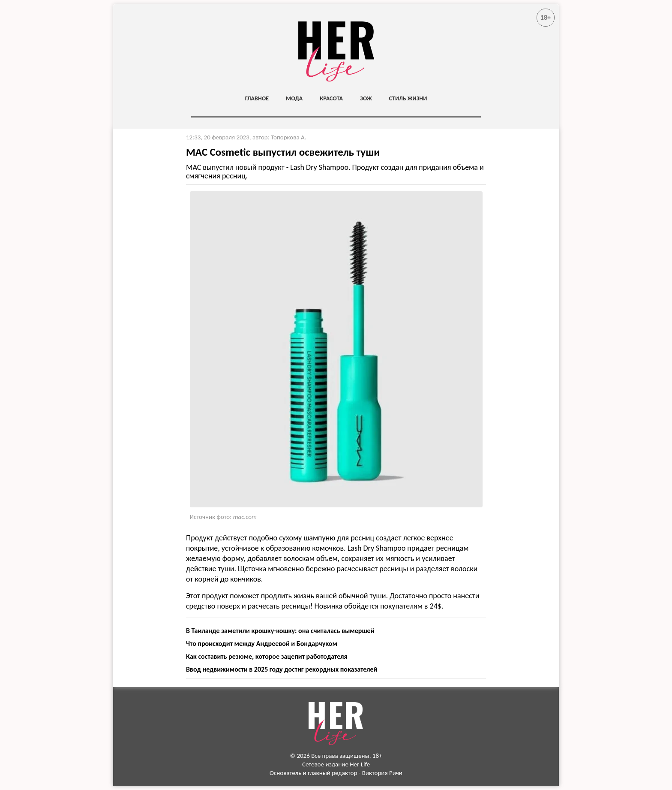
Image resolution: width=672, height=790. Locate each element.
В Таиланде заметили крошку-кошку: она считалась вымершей (280, 631)
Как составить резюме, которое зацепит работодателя (267, 656)
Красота (331, 98)
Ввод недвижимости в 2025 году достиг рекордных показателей (282, 669)
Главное (257, 98)
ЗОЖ (366, 98)
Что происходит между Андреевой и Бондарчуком (262, 644)
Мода (294, 98)
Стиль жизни (408, 98)
